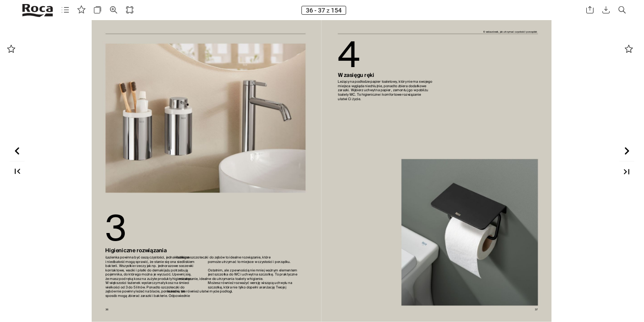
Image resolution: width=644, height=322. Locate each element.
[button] (65, 10)
